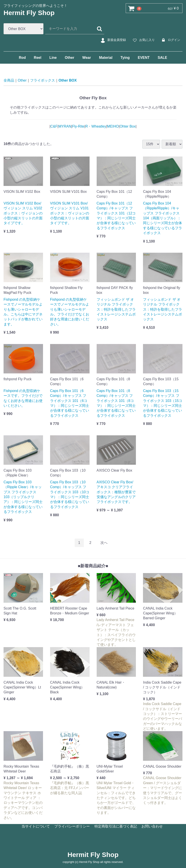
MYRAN (65, 126)
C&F (54, 126)
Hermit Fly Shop (29, 13)
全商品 (9, 80)
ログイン (170, 40)
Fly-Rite (78, 126)
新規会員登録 (113, 40)
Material (106, 58)
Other (70, 58)
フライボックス (43, 80)
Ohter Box (128, 126)
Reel (38, 58)
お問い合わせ (152, 826)
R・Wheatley (96, 126)
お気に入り (143, 40)
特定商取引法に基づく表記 (116, 826)
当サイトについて (36, 826)
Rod (22, 58)
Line (53, 58)
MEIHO (113, 126)
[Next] (104, 543)
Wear (87, 58)
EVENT (144, 58)
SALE (162, 58)
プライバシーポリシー (72, 826)
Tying (125, 58)
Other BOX (68, 80)
